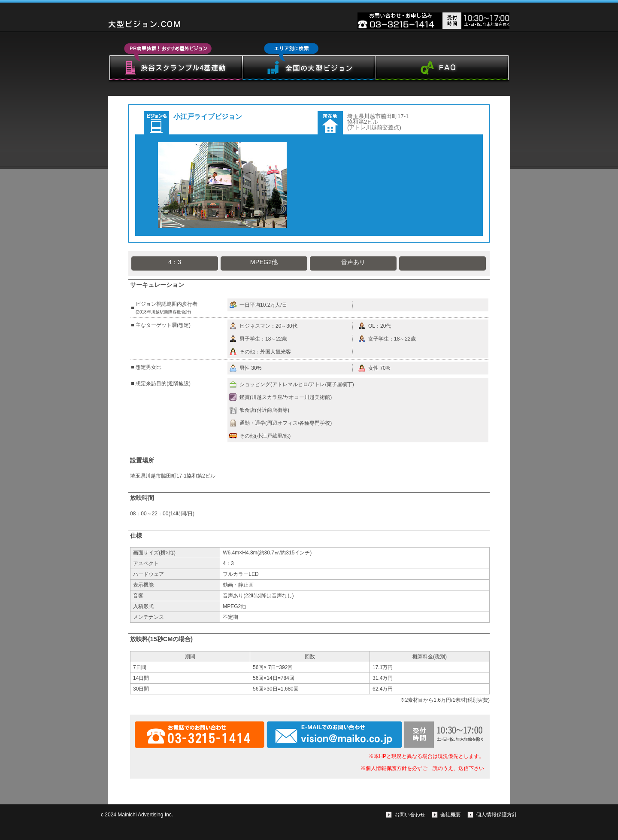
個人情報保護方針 (497, 815)
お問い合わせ (410, 815)
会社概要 (451, 815)
